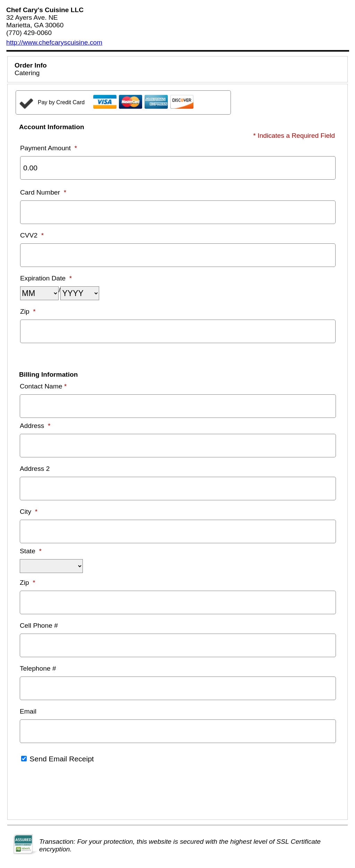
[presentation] (68, 792)
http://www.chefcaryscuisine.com (54, 42)
